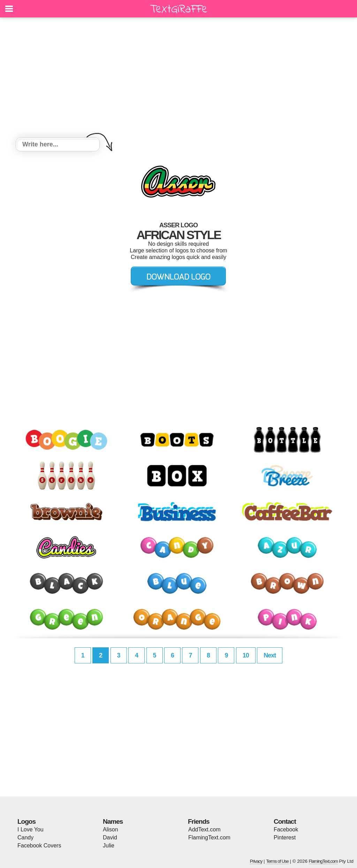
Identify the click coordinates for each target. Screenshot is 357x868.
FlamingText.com (209, 837)
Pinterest (285, 837)
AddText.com (204, 829)
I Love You (31, 829)
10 (246, 655)
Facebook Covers (39, 846)
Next (270, 655)
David (110, 837)
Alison (111, 829)
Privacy (256, 861)
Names (113, 821)
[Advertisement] (178, 78)
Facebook (286, 829)
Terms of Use (277, 861)
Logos (26, 821)
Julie (109, 846)
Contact (285, 821)
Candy (25, 837)
